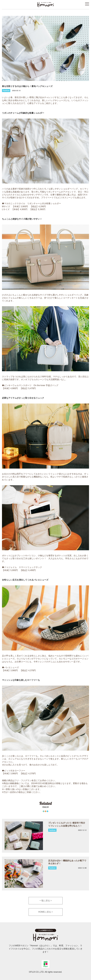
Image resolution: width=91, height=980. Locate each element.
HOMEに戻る (45, 912)
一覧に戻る (45, 901)
